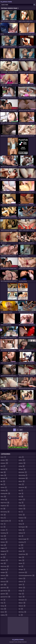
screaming (22, 542)
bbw (3, 484)
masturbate (23, 472)
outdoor (22, 509)
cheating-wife (5, 493)
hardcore (4, 575)
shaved (22, 551)
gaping (3, 554)
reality (21, 530)
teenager (22, 569)
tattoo (21, 560)
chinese (4, 500)
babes (3, 475)
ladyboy (4, 615)
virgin (21, 594)
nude (21, 493)
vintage (21, 591)
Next (21, 430)
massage (22, 469)
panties (22, 515)
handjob (4, 572)
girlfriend (4, 560)
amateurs (4, 463)
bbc (3, 481)
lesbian (22, 460)
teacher (22, 563)
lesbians (22, 463)
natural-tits (23, 487)
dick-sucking (5, 512)
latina (21, 457)
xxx (21, 615)
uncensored (23, 572)
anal (3, 466)
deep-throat (5, 503)
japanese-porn (5, 597)
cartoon (4, 487)
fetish (3, 545)
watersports (23, 600)
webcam (22, 603)
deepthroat (5, 506)
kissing (3, 606)
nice (21, 490)
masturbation (23, 478)
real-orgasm (23, 527)
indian (3, 579)
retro (21, 536)
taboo (21, 557)
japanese (4, 594)
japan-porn (5, 588)
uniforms (22, 582)
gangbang (4, 551)
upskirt (21, 585)
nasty (21, 484)
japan (4, 585)
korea (3, 609)
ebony (3, 518)
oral (21, 497)
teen (21, 566)
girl (3, 557)
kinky (3, 603)
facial (3, 536)
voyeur (22, 597)
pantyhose (22, 518)
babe (3, 472)
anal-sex (4, 469)
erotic (3, 524)
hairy (3, 563)
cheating (4, 490)
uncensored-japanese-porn (26, 575)
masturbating (23, 475)
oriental (22, 506)
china (3, 497)
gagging (4, 548)
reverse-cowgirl (24, 539)
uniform (22, 579)
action (3, 457)
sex (21, 545)
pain (21, 512)
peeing (21, 524)
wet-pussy (22, 612)
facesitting (4, 533)
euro (3, 527)
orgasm (22, 500)
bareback (4, 478)
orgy (21, 503)
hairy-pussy (5, 566)
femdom (4, 542)
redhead (22, 533)
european (4, 530)
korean (4, 612)
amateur (4, 460)
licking (22, 466)
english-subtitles (6, 521)
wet (21, 609)
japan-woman (5, 591)
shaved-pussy (23, 554)
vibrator (22, 588)
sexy (21, 548)
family (3, 539)
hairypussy (4, 569)
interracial (4, 582)
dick (3, 509)
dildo (3, 515)
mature (22, 481)
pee (21, 521)
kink (3, 600)
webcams (22, 606)
